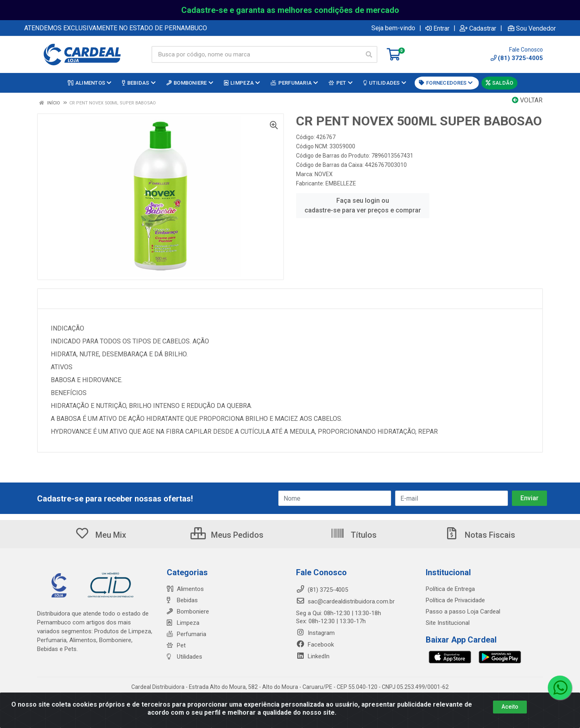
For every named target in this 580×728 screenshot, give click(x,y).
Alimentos (185, 589)
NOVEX (324, 174)
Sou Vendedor (532, 28)
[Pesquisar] (369, 54)
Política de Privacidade (455, 600)
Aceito (510, 711)
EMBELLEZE (341, 183)
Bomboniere (188, 612)
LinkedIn (313, 656)
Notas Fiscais (480, 535)
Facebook (315, 645)
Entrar (437, 28)
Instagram (315, 633)
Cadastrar (478, 28)
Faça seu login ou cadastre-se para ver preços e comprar (363, 205)
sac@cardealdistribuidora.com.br (345, 601)
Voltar (527, 100)
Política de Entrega (450, 589)
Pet (176, 645)
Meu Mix (100, 535)
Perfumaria (186, 634)
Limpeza (183, 623)
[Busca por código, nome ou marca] (256, 54)
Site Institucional (448, 623)
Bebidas (182, 600)
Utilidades (184, 657)
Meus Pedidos (227, 535)
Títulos (353, 535)
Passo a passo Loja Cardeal (463, 612)
